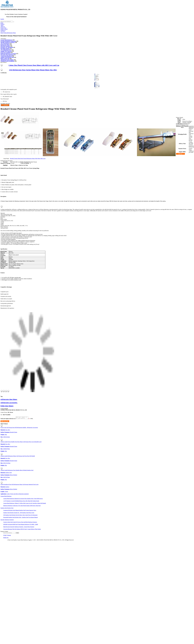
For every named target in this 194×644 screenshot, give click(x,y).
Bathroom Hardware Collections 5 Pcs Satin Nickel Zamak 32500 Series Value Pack (22, 506)
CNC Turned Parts (5, 44)
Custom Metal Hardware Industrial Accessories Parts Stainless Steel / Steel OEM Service (23, 499)
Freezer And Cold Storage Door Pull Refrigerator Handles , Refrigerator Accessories (19, 428)
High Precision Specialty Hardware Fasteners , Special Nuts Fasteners (19, 527)
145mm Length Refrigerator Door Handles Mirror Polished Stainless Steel (17, 471)
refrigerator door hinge (9, 399)
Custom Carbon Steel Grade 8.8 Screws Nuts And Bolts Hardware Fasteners (20, 522)
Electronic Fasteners (5, 46)
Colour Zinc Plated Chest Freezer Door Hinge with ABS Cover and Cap (34, 65)
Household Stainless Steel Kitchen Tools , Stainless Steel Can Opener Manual (21, 518)
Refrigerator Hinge (12, 33)
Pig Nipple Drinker (5, 49)
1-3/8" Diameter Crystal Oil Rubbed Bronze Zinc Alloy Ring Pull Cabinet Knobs (21, 501)
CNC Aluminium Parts (6, 50)
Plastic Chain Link (5, 59)
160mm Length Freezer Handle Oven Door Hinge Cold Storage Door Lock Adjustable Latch (21, 442)
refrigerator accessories (9, 403)
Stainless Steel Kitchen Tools (7, 57)
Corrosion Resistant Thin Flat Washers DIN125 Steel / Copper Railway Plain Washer (22, 530)
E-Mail (5, 536)
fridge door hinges (7, 406)
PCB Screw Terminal (6, 52)
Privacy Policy (4, 540)
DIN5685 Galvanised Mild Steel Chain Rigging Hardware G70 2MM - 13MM (21, 525)
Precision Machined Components (8, 41)
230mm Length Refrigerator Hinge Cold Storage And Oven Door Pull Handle (18, 456)
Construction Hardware (6, 56)
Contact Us (3, 30)
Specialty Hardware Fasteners (8, 42)
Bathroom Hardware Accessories (8, 54)
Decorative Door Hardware (7, 55)
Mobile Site (6, 538)
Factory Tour (3, 28)
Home (2, 23)
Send (17, 533)
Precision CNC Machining (7, 47)
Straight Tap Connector (6, 51)
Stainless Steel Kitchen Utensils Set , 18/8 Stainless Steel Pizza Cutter (19, 513)
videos (2, 25)
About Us (3, 27)
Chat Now (3, 32)
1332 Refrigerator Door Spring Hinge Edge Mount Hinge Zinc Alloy (33, 70)
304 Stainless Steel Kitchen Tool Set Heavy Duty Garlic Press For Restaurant (20, 515)
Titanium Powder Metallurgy (7, 61)
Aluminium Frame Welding (7, 60)
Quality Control (4, 29)
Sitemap (9, 536)
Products (2, 24)
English (2, 19)
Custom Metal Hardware (6, 40)
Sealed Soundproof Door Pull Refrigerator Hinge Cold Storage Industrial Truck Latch (19, 485)
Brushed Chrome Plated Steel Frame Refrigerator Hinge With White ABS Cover (28, 159)
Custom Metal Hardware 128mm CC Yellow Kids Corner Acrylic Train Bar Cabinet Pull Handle (25, 504)
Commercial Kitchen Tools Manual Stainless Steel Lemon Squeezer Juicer (20, 511)
